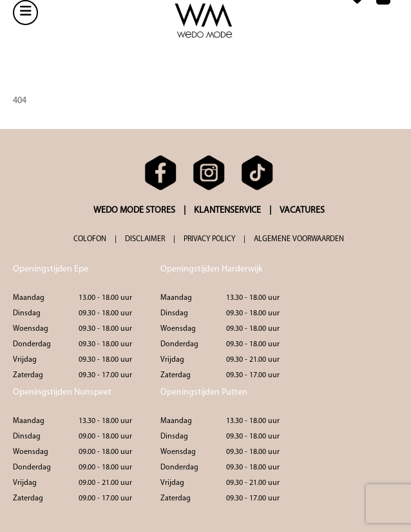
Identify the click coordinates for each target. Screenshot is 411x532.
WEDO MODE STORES (134, 211)
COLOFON (90, 239)
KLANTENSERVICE (227, 211)
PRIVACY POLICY (209, 239)
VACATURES (302, 211)
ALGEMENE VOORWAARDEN (299, 239)
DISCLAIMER (145, 239)
